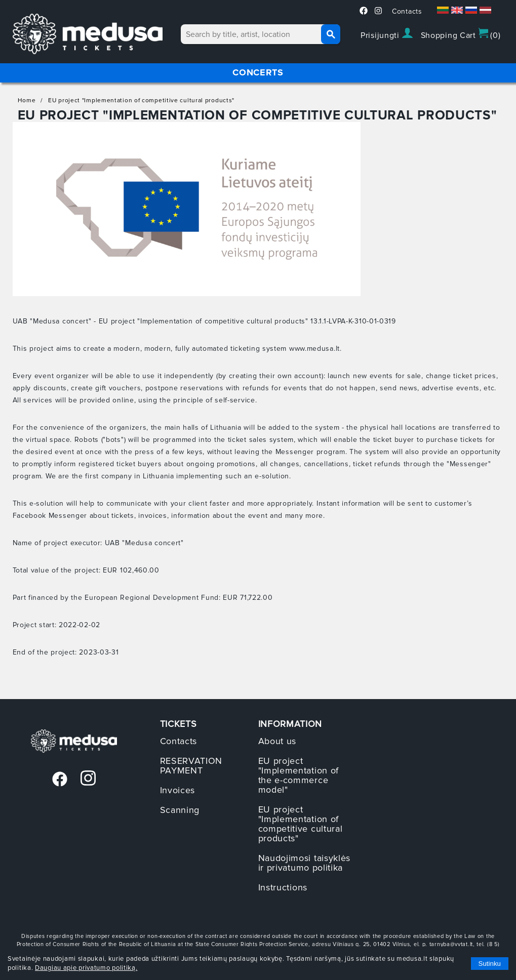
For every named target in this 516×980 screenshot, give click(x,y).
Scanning (180, 810)
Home (27, 100)
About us (277, 741)
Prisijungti (386, 34)
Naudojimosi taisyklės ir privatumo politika (305, 863)
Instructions (283, 887)
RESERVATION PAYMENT (191, 766)
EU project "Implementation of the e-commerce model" (299, 775)
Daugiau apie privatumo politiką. (86, 968)
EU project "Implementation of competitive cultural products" (141, 100)
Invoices (178, 790)
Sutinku (490, 964)
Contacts (407, 11)
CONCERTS (258, 72)
